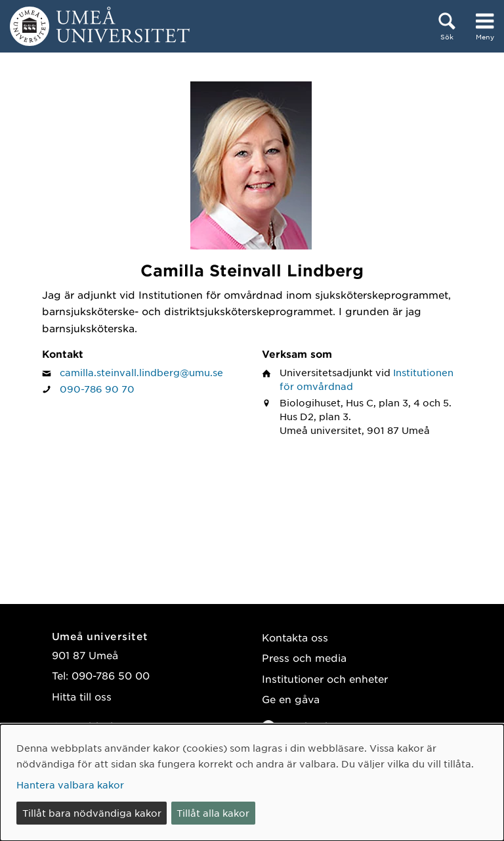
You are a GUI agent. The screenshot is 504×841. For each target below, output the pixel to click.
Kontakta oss (295, 637)
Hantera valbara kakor (70, 785)
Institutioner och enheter (325, 679)
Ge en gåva (291, 699)
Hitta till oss (82, 696)
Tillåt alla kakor (213, 813)
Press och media (304, 658)
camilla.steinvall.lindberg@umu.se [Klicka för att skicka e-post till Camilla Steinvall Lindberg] (141, 372)
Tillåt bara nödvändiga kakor (92, 813)
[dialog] (252, 783)
